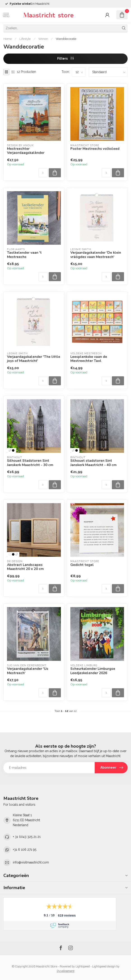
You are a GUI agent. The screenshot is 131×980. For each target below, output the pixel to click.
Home (8, 39)
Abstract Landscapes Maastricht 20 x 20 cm (25, 567)
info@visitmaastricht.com (31, 862)
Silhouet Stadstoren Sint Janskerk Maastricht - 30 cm (30, 463)
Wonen (43, 39)
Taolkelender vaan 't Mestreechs (24, 255)
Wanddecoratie (66, 39)
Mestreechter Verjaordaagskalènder (26, 151)
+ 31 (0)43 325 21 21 (27, 837)
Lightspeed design (104, 966)
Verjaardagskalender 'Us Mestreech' (28, 671)
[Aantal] (43, 173)
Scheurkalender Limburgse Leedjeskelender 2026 (93, 671)
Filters (65, 58)
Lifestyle (25, 39)
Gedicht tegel (82, 565)
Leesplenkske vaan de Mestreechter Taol (89, 359)
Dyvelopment (66, 971)
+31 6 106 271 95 (25, 850)
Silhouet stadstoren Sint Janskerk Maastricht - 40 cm (93, 463)
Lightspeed (83, 966)
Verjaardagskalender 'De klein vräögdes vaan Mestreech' (96, 255)
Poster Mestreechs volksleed (95, 149)
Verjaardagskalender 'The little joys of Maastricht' (34, 359)
